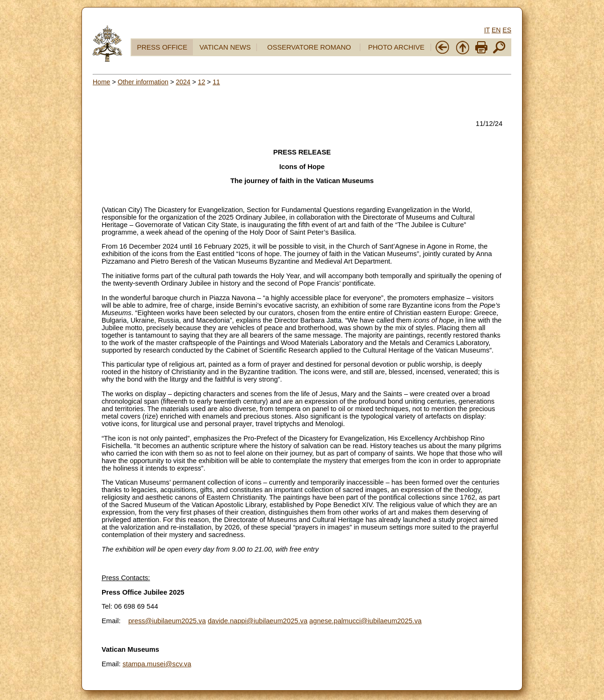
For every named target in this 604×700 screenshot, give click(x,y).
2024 (183, 82)
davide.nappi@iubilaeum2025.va (258, 621)
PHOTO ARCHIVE (396, 47)
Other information (143, 82)
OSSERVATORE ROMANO (309, 47)
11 (216, 82)
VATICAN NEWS (225, 47)
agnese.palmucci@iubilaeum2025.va (366, 621)
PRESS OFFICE (162, 47)
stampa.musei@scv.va (157, 664)
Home (101, 82)
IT (487, 30)
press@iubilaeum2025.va (167, 621)
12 (202, 82)
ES (507, 30)
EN (496, 30)
